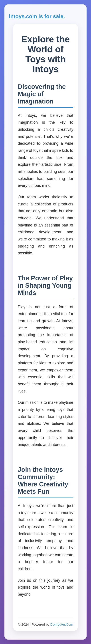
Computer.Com (62, 624)
